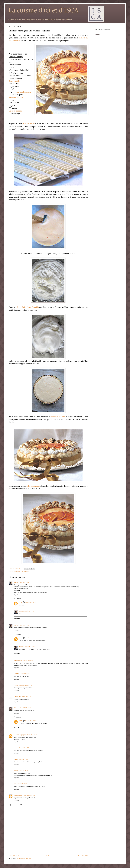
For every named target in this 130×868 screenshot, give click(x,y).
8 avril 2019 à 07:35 (32, 735)
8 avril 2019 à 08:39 (24, 748)
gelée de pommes (33, 486)
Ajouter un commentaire (16, 805)
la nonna (16, 748)
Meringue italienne (16, 97)
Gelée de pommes (16, 111)
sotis (15, 784)
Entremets (26, 571)
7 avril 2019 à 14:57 (29, 611)
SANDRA (16, 674)
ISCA (20, 602)
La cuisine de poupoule (20, 735)
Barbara (16, 582)
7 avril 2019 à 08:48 (28, 661)
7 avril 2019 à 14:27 (28, 685)
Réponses (18, 599)
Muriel (16, 759)
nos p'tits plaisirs (18, 795)
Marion (16, 771)
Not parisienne (18, 661)
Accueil (48, 855)
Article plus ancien (83, 855)
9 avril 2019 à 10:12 (24, 771)
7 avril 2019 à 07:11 (24, 582)
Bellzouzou (17, 708)
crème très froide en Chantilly (27, 307)
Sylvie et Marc (18, 685)
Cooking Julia (18, 696)
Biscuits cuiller (14, 81)
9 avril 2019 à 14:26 (22, 784)
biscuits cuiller (29, 124)
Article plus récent (14, 855)
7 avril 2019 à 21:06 (26, 708)
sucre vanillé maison (23, 92)
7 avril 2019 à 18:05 (27, 696)
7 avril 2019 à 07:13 (24, 625)
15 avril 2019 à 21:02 (29, 795)
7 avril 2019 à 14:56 (29, 647)
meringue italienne (58, 417)
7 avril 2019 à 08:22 (30, 602)
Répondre (16, 595)
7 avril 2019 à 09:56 (25, 674)
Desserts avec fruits (19, 571)
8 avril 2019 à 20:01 (23, 759)
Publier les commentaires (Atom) (25, 858)
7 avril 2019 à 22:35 (30, 721)
